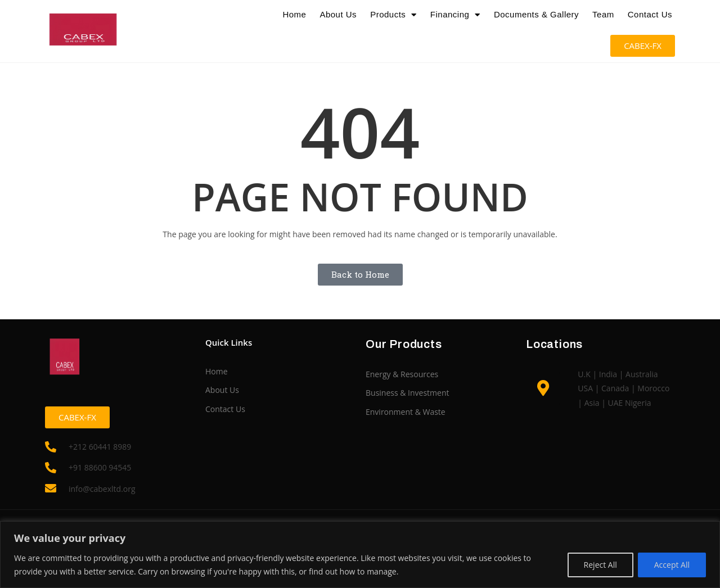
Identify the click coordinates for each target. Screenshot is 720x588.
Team (603, 14)
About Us (338, 14)
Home (294, 14)
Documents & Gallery (536, 14)
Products (393, 15)
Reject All (600, 565)
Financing (455, 15)
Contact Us (650, 14)
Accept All (672, 565)
